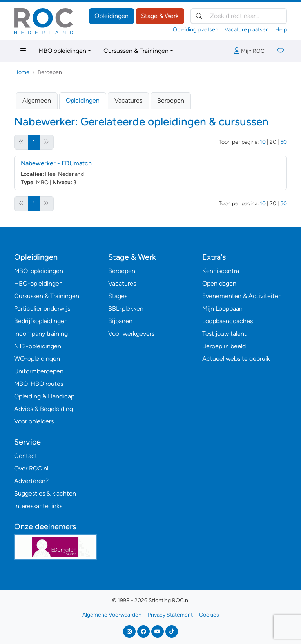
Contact (26, 456)
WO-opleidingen (37, 359)
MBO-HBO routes (39, 384)
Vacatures (128, 100)
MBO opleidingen (62, 51)
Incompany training (41, 334)
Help (281, 30)
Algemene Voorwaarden (112, 615)
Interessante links (38, 506)
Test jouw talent (224, 334)
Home (22, 72)
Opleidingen (112, 16)
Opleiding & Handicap (44, 396)
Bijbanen (120, 321)
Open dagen (219, 283)
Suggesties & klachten (45, 493)
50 (284, 142)
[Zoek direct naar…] (239, 16)
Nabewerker (56, 163)
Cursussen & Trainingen (136, 51)
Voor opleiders (34, 421)
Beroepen (171, 100)
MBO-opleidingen (39, 271)
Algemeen (37, 100)
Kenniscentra (221, 271)
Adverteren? (31, 481)
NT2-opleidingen (38, 346)
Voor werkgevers (131, 334)
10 (263, 142)
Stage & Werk (160, 16)
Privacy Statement (170, 615)
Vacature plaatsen (247, 30)
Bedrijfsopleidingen (41, 321)
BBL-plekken (126, 308)
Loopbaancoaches (228, 321)
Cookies (209, 615)
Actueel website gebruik (236, 359)
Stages (118, 296)
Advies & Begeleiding (44, 409)
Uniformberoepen (39, 371)
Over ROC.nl (31, 468)
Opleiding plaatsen (196, 30)
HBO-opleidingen (38, 283)
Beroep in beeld (224, 346)
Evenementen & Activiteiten (242, 296)
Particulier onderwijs (42, 308)
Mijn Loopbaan (222, 308)
